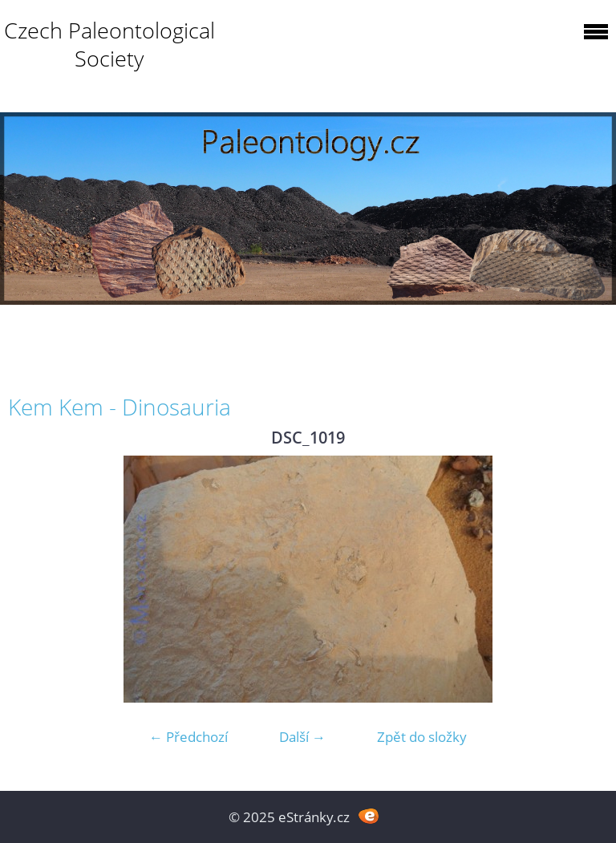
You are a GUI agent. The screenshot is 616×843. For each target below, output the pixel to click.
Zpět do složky (422, 737)
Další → (302, 737)
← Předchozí (188, 737)
